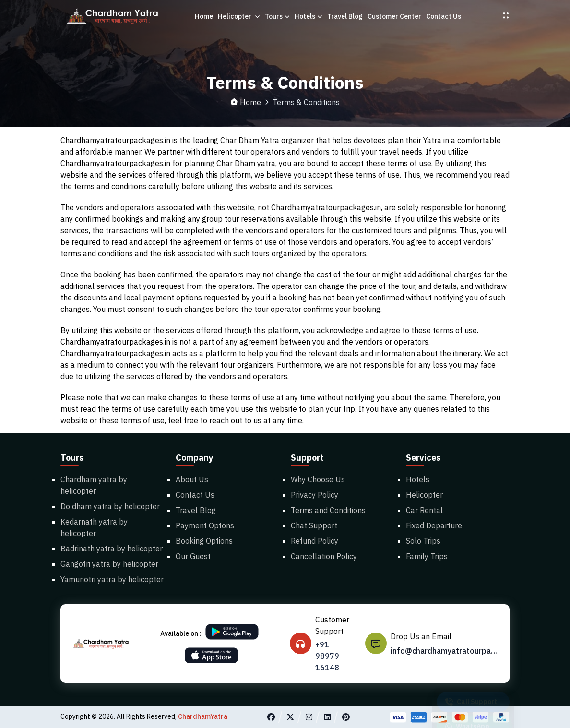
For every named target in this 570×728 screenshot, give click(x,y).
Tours (277, 16)
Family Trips (427, 556)
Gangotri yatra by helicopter (109, 564)
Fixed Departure (434, 525)
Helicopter (239, 16)
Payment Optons (205, 525)
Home (204, 16)
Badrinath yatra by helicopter (112, 549)
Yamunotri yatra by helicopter (112, 579)
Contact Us (444, 16)
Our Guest (193, 556)
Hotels (309, 16)
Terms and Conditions (328, 510)
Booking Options (204, 541)
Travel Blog (345, 16)
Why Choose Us (318, 479)
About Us (192, 479)
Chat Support (314, 525)
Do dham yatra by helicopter (110, 506)
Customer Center (394, 16)
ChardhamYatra (203, 716)
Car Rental (424, 510)
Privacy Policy (315, 495)
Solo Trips (423, 541)
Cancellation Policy (324, 556)
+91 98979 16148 (327, 656)
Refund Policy (315, 541)
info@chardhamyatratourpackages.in (446, 651)
